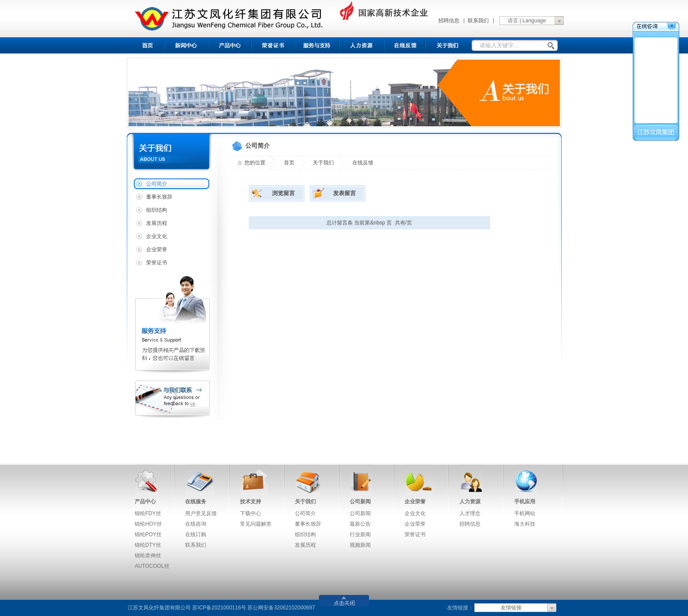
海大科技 (525, 524)
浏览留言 (283, 193)
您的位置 (255, 163)
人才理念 (470, 513)
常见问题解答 (256, 524)
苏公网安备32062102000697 (281, 608)
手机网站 (525, 513)
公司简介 (157, 184)
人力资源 (470, 502)
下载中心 (251, 513)
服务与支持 (317, 45)
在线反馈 (405, 45)
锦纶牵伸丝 (148, 555)
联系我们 (478, 21)
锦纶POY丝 (148, 534)
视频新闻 (360, 545)
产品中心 (230, 45)
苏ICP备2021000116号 (219, 608)
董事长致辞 (159, 197)
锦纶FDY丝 (148, 513)
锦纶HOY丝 (148, 524)
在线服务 (196, 502)
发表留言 (344, 193)
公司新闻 (360, 502)
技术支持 (251, 502)
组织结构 (157, 210)
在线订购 (196, 534)
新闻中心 (186, 45)
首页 (144, 45)
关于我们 (448, 45)
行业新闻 (360, 534)
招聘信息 (449, 21)
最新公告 (360, 524)
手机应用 (525, 502)
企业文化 (157, 236)
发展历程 (157, 223)
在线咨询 (196, 524)
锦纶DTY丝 (148, 545)
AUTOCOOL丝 (152, 566)
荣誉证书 (273, 45)
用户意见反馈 (201, 513)
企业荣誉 (157, 249)
